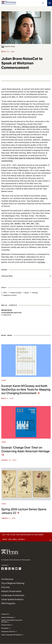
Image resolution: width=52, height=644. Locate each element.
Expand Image (8, 46)
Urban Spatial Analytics (12, 599)
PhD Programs (8, 603)
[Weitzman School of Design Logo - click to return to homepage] (9, 3)
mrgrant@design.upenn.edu (11, 312)
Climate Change (16, 293)
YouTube (41, 262)
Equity (27, 293)
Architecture (7, 579)
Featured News (7, 276)
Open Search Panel (43, 3)
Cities (5, 293)
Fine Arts (6, 587)
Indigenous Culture (10, 295)
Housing (35, 293)
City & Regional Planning (13, 583)
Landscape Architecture (13, 595)
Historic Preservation (11, 591)
